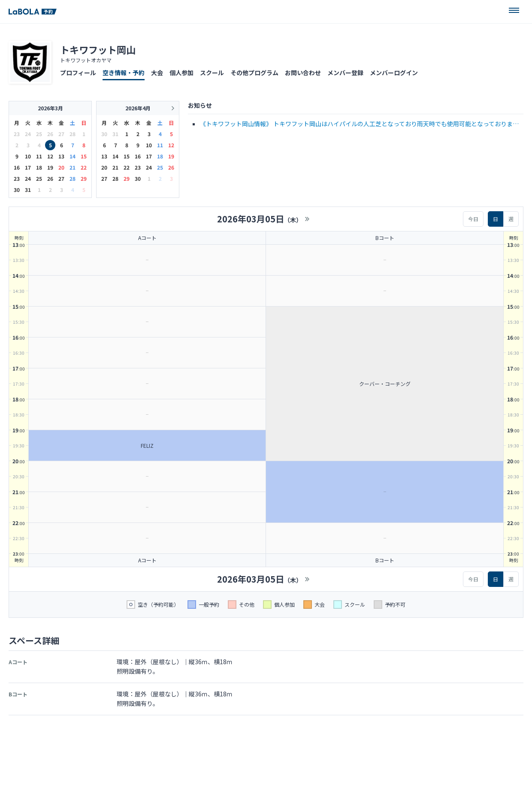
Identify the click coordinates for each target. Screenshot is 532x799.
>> (307, 219)
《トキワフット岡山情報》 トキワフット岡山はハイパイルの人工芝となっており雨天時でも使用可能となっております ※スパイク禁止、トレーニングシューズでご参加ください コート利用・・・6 (359, 124)
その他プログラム (254, 73)
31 (28, 190)
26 (50, 178)
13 (61, 156)
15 (84, 156)
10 (28, 156)
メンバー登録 (345, 73)
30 (17, 190)
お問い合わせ (303, 73)
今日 (473, 219)
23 (17, 178)
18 (39, 167)
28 (73, 178)
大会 (157, 73)
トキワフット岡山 (98, 49)
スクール (212, 73)
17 (28, 167)
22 (84, 167)
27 (61, 178)
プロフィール (78, 73)
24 (28, 178)
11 (39, 156)
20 (61, 167)
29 (84, 178)
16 (17, 167)
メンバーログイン (394, 73)
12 (50, 156)
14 (73, 156)
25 (39, 178)
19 (50, 167)
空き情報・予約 (124, 73)
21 (73, 167)
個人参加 (181, 73)
